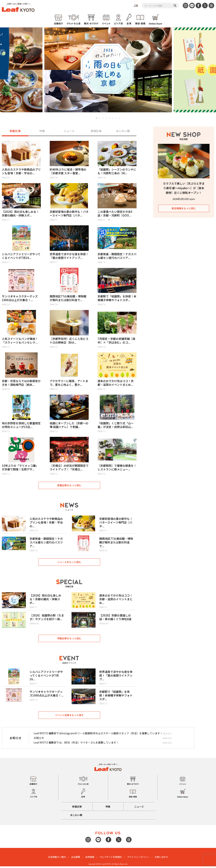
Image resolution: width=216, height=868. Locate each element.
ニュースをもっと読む (69, 563)
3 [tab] (103, 118)
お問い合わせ (161, 859)
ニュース (69, 131)
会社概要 (76, 859)
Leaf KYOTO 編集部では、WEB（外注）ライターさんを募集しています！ (76, 744)
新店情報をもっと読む (184, 208)
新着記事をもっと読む (69, 486)
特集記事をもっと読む (69, 639)
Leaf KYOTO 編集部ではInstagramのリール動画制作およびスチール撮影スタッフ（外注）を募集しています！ (98, 735)
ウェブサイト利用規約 (111, 859)
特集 (42, 131)
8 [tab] (120, 118)
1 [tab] (96, 118)
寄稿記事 (96, 131)
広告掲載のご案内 (57, 859)
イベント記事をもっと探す (69, 717)
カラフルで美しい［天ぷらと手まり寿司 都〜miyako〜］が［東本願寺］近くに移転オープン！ (184, 188)
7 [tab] (116, 118)
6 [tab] (113, 118)
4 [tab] (106, 118)
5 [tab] (110, 118)
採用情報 (90, 859)
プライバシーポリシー (138, 859)
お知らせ (39, 739)
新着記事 (15, 131)
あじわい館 (123, 131)
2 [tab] (100, 118)
